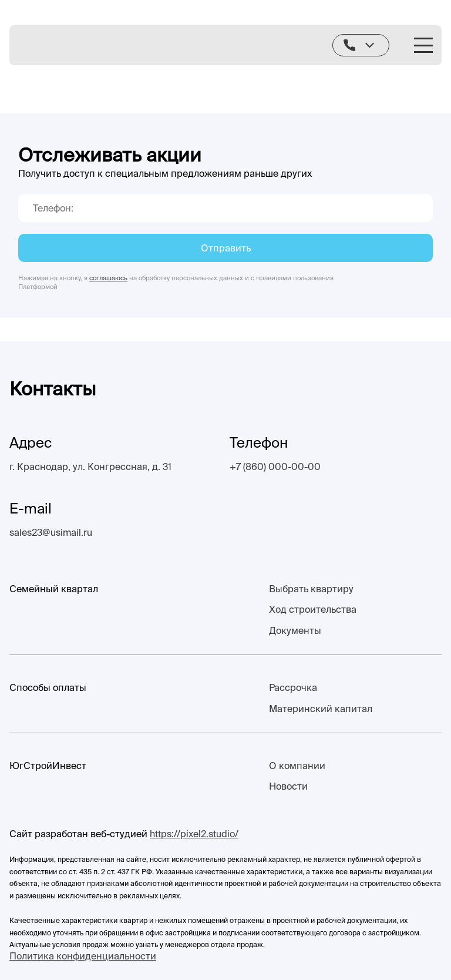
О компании (297, 766)
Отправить (226, 248)
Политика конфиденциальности (83, 956)
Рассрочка (293, 687)
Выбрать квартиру (311, 589)
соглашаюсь (108, 278)
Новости (288, 786)
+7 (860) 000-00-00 (275, 466)
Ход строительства (313, 609)
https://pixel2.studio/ (194, 834)
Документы (295, 630)
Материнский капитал (321, 709)
